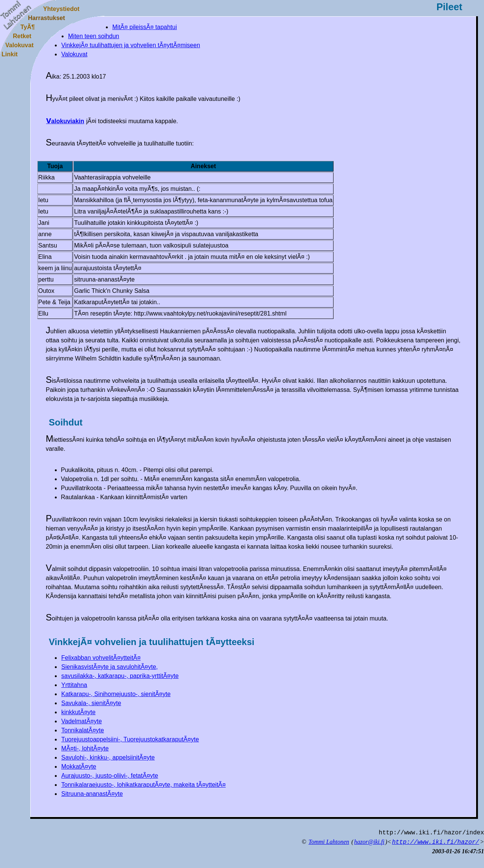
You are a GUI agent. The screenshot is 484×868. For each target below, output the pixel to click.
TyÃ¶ (28, 27)
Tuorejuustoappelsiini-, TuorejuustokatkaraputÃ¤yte (130, 739)
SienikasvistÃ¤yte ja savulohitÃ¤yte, (109, 667)
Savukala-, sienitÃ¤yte (91, 703)
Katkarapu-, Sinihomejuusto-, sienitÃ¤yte (116, 694)
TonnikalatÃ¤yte (83, 730)
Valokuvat (74, 54)
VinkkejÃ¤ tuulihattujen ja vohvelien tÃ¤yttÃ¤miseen (131, 45)
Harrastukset (47, 18)
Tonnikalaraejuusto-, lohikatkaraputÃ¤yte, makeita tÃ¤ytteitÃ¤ (143, 785)
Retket (22, 36)
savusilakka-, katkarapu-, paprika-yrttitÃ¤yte (120, 676)
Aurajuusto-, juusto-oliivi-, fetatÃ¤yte (110, 776)
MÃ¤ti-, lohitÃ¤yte (85, 748)
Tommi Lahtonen (329, 842)
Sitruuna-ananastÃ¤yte (92, 794)
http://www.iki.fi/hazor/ (436, 842)
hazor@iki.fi (369, 842)
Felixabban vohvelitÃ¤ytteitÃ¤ (101, 658)
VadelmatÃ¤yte (81, 721)
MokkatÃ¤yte (79, 767)
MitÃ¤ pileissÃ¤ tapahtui (145, 27)
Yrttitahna (74, 685)
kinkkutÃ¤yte (78, 712)
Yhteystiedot (61, 9)
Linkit (10, 54)
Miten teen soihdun (94, 36)
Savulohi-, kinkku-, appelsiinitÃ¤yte (108, 757)
